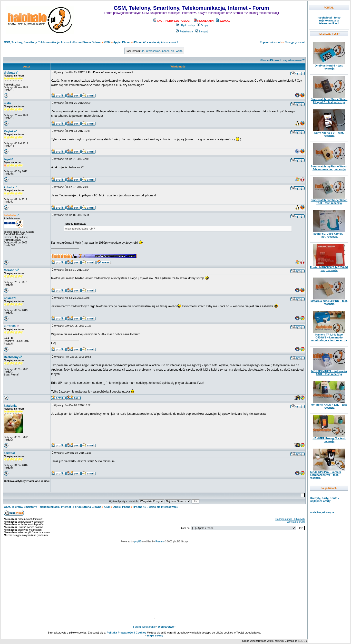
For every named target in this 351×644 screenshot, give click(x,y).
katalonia (10, 406)
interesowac (153, 51)
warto (179, 51)
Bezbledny (11, 357)
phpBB (138, 542)
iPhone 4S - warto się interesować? (156, 42)
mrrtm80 (10, 326)
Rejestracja (184, 31)
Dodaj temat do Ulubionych (290, 519)
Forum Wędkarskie (144, 627)
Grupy (202, 25)
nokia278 (10, 298)
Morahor (10, 270)
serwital (9, 453)
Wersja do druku (296, 522)
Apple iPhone (122, 42)
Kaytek (9, 131)
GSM (107, 42)
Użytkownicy (185, 25)
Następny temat (295, 42)
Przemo (160, 542)
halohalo (10, 215)
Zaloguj (201, 31)
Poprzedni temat (270, 42)
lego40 (9, 159)
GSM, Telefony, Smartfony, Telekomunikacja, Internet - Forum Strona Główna (53, 42)
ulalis (8, 103)
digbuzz (9, 73)
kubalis (9, 187)
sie (173, 51)
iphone (166, 51)
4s (143, 51)
